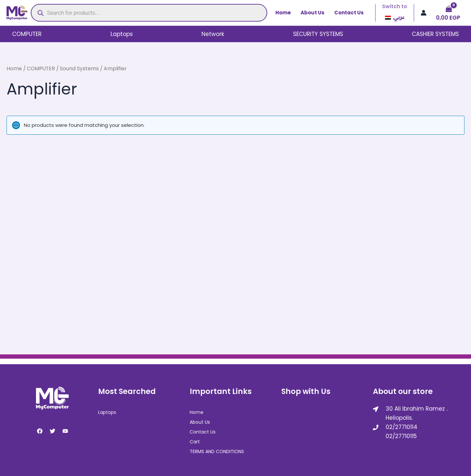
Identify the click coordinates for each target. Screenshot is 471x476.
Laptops (122, 34)
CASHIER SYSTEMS (435, 34)
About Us (313, 13)
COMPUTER (27, 34)
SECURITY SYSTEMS (318, 34)
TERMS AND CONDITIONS (217, 451)
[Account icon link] (424, 13)
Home (283, 13)
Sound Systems (79, 68)
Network (213, 34)
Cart (195, 441)
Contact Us (349, 13)
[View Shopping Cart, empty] (449, 13)
